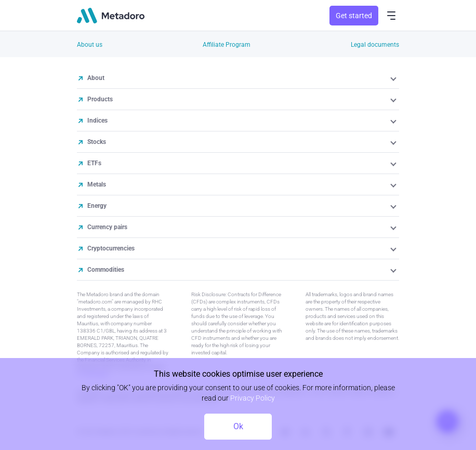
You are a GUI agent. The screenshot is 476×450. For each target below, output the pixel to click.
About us (90, 45)
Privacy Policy (253, 398)
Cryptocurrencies (111, 248)
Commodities (106, 270)
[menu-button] (391, 16)
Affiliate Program (227, 45)
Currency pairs (107, 227)
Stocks (97, 142)
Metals (97, 184)
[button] (394, 78)
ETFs (94, 163)
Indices (97, 121)
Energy (97, 206)
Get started (354, 16)
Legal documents (375, 45)
